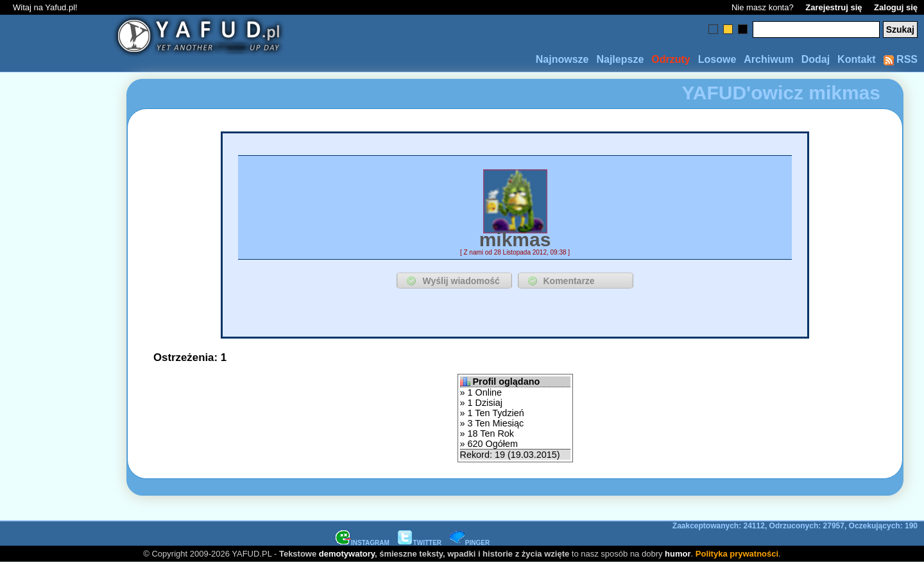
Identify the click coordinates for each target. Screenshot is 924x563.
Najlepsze (620, 59)
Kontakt (857, 59)
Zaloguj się (896, 7)
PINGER (470, 543)
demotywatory (347, 554)
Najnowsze (562, 59)
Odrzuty (671, 59)
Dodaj (816, 59)
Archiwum (768, 59)
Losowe (717, 59)
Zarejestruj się (834, 7)
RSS (901, 59)
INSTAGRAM (363, 543)
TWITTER (420, 543)
